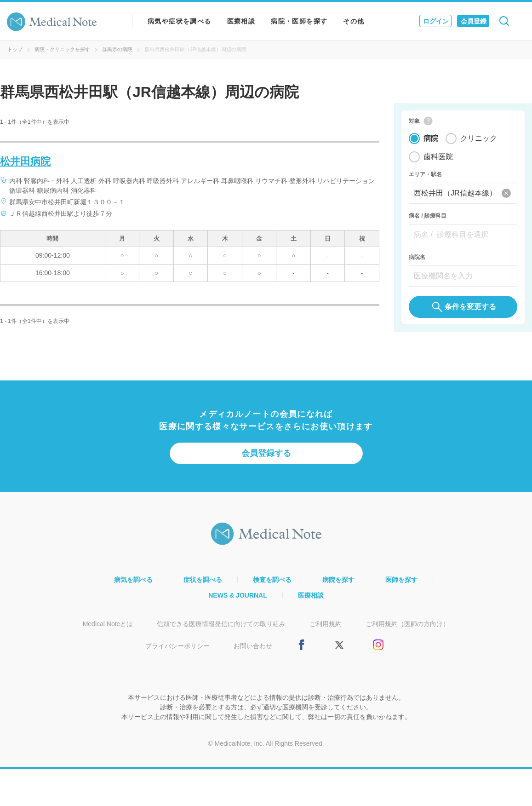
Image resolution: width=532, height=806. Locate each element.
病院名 (417, 261)
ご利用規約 (326, 628)
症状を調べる (203, 584)
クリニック (479, 142)
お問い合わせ (253, 650)
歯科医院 (438, 161)
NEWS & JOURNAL (238, 599)
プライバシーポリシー (177, 650)
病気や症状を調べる (180, 21)
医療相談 (241, 21)
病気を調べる (133, 584)
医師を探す (401, 584)
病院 (431, 142)
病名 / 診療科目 (428, 220)
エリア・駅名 (425, 178)
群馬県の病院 (117, 49)
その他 (354, 21)
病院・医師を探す (299, 21)
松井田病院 (25, 161)
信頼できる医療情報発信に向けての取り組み (221, 628)
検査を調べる (272, 584)
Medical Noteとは (108, 628)
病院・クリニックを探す (62, 49)
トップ (15, 49)
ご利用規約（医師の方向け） (407, 628)
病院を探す (338, 584)
